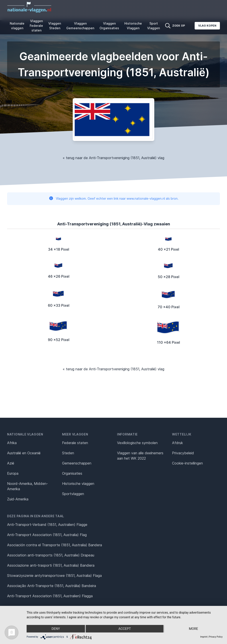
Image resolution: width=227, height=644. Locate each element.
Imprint (204, 637)
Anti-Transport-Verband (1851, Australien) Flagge (47, 525)
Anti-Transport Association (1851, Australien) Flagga (50, 596)
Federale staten (75, 443)
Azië (11, 463)
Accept (125, 629)
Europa (13, 473)
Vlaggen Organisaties (109, 26)
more (193, 629)
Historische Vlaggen (133, 26)
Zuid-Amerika (18, 499)
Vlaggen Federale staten (36, 26)
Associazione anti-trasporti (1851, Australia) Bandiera (51, 565)
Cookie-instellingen (187, 463)
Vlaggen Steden (55, 26)
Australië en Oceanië (24, 453)
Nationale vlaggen (17, 26)
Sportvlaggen (73, 494)
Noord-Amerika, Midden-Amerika (27, 486)
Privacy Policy (216, 637)
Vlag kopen (207, 26)
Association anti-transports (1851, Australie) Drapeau (51, 555)
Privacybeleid (183, 453)
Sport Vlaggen (154, 26)
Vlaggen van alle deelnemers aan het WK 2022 (140, 456)
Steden (68, 453)
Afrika (12, 443)
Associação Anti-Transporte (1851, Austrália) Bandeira (52, 586)
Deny (56, 629)
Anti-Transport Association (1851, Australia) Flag (47, 535)
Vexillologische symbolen (137, 443)
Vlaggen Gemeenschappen (80, 26)
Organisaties (72, 473)
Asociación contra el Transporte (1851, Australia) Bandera (55, 545)
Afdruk (177, 443)
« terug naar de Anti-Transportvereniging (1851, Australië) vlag (113, 158)
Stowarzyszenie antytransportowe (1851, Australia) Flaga (54, 576)
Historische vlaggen (78, 484)
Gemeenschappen (77, 463)
